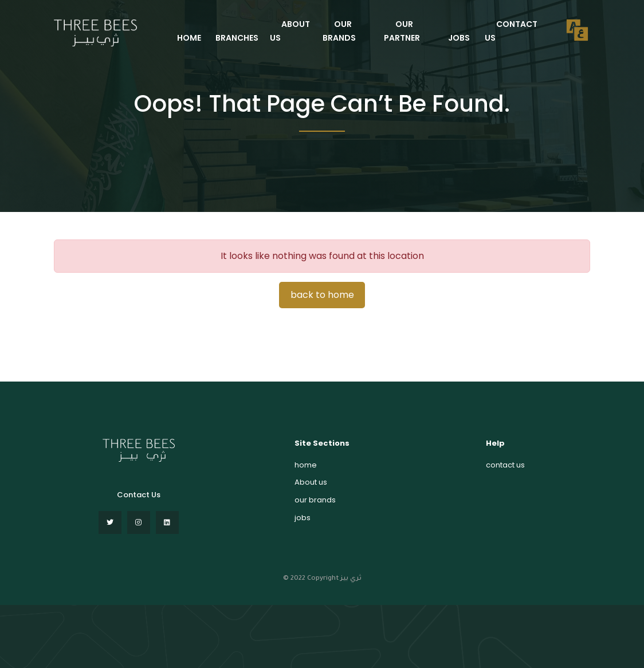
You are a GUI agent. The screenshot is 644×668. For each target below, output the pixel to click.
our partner (402, 31)
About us (311, 482)
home (306, 465)
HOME (189, 38)
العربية (577, 30)
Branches (237, 38)
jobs (459, 38)
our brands (339, 31)
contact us (511, 31)
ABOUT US (290, 31)
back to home (322, 295)
